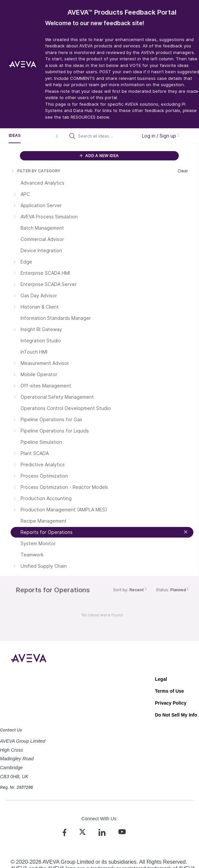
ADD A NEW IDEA (99, 156)
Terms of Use (169, 691)
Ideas (15, 135)
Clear (183, 171)
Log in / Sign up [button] (161, 136)
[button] (57, 136)
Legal (161, 679)
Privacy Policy (171, 703)
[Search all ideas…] (106, 136)
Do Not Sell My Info (176, 715)
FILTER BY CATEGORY (35, 171)
